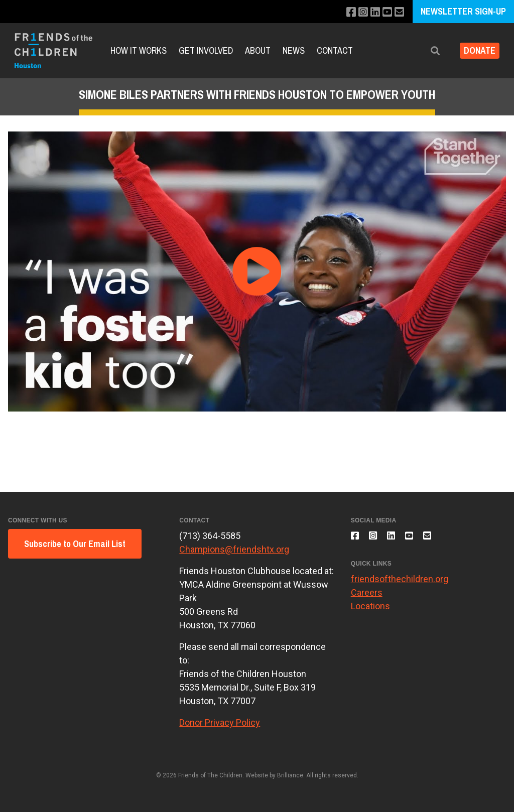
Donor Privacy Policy (220, 722)
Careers (367, 598)
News (294, 50)
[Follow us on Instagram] (358, 12)
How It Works (139, 50)
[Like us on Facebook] (344, 12)
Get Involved (206, 50)
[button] (427, 51)
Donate (476, 51)
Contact (335, 50)
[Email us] (398, 12)
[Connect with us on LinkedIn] (371, 12)
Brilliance (290, 775)
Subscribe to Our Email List (75, 544)
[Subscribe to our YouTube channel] (385, 12)
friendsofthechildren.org (400, 584)
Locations (370, 612)
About (258, 50)
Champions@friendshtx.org (234, 549)
